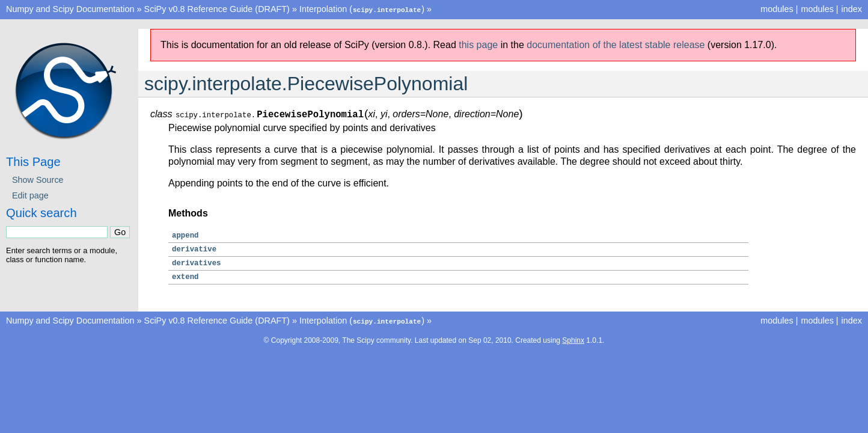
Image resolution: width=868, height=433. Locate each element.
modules (817, 9)
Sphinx (573, 339)
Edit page (30, 195)
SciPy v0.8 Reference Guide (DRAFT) (217, 9)
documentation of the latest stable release (616, 44)
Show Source (38, 179)
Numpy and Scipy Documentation (70, 9)
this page (478, 44)
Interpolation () (362, 9)
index (852, 9)
